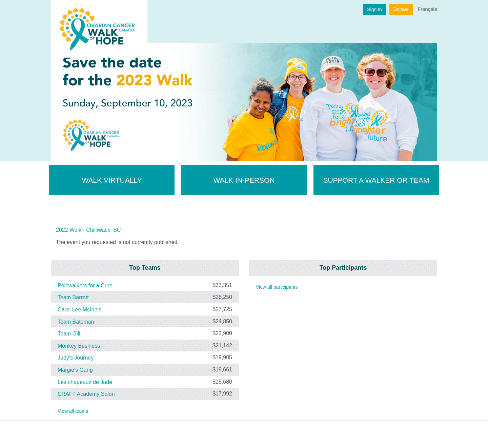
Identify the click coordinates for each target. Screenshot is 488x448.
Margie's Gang (75, 370)
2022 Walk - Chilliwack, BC (88, 230)
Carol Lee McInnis (79, 310)
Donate (401, 9)
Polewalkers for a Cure (85, 286)
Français (427, 9)
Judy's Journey (76, 358)
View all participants (277, 287)
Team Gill (69, 334)
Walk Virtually (112, 180)
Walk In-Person (244, 180)
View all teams (73, 411)
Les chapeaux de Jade (85, 382)
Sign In (374, 9)
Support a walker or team (376, 180)
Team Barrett (73, 297)
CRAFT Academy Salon (86, 394)
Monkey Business (79, 346)
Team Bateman (76, 321)
